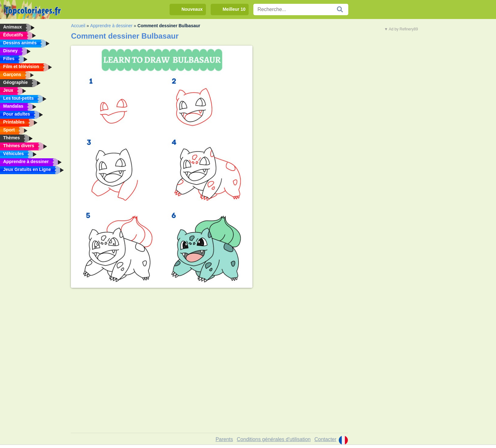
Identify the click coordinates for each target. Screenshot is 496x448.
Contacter (325, 439)
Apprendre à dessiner (111, 26)
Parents (224, 439)
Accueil (78, 26)
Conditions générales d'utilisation (274, 439)
